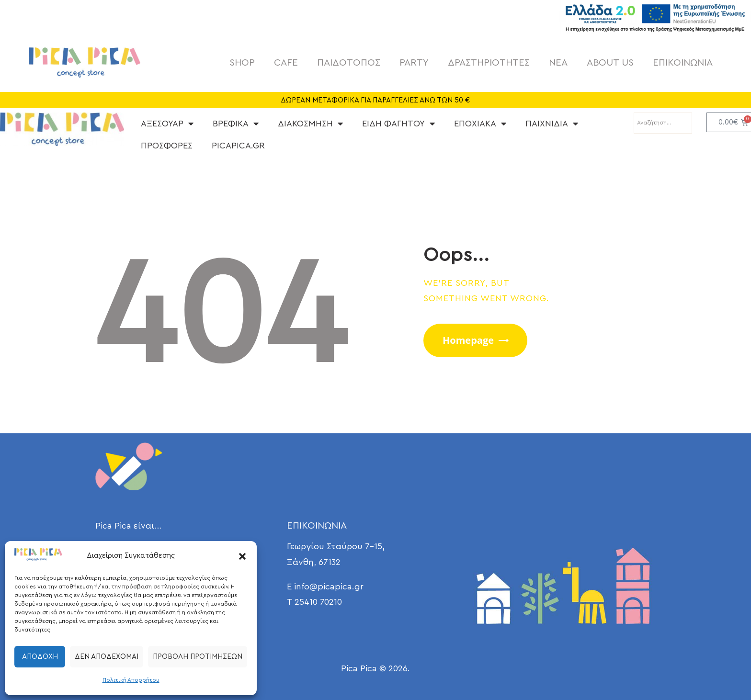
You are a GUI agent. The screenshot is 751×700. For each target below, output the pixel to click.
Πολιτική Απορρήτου (131, 680)
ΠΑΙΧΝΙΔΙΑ (552, 124)
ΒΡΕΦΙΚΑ (236, 124)
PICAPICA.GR (238, 146)
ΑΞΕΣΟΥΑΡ (167, 124)
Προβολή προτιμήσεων (198, 657)
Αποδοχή (40, 657)
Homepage (468, 340)
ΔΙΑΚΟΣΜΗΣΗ (310, 124)
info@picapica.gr (329, 587)
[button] (242, 556)
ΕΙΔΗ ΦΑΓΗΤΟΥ (398, 124)
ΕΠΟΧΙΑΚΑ (480, 124)
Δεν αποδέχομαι (107, 657)
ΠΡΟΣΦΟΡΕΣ (167, 146)
